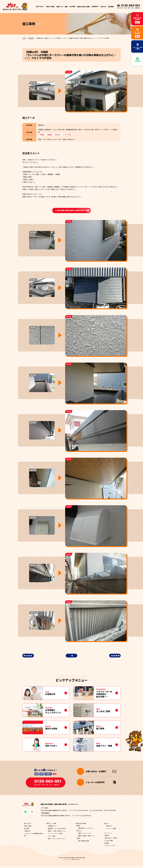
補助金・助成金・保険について (87, 838)
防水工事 (58, 135)
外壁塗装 (42, 135)
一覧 (71, 656)
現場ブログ (109, 828)
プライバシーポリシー (111, 848)
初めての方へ (40, 7)
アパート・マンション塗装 (56, 836)
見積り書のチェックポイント (87, 830)
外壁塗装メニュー (53, 828)
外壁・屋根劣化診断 (84, 843)
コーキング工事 (69, 135)
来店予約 (107, 838)
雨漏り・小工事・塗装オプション (58, 833)
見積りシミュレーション (85, 835)
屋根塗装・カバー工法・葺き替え (58, 831)
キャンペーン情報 (111, 831)
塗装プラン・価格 (52, 826)
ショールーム (108, 835)
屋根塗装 (50, 135)
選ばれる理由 (50, 7)
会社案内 (107, 845)
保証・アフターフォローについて (58, 841)
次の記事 (29, 656)
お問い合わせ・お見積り (111, 840)
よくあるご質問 (109, 843)
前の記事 (114, 656)
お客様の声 (95, 7)
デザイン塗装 (52, 838)
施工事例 (72, 7)
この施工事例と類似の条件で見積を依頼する (71, 210)
